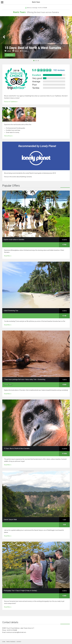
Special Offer (8, 385)
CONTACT (19, 642)
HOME (4, 642)
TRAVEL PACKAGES (11, 642)
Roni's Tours (19, 12)
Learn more (10, 55)
